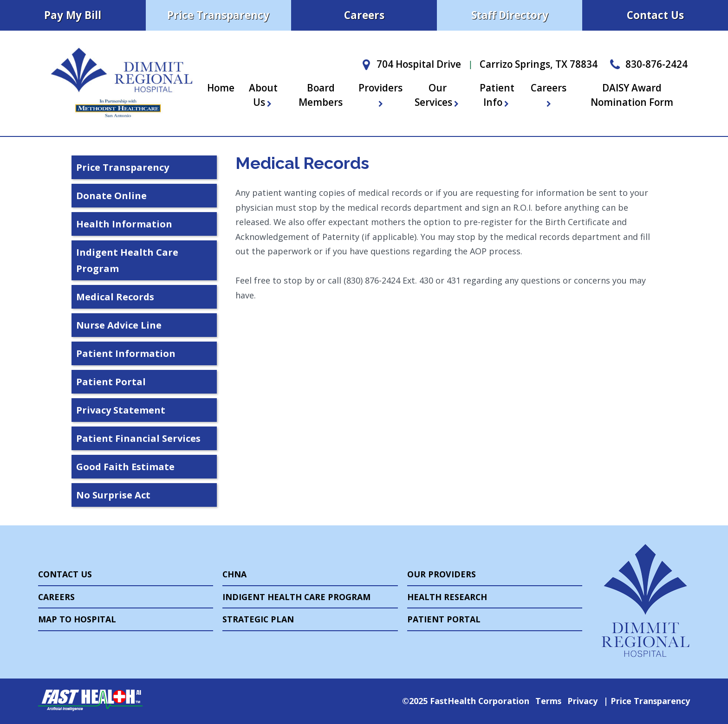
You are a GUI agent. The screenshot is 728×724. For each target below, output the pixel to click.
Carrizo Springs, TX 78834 (539, 64)
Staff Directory (510, 15)
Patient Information (126, 353)
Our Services (438, 95)
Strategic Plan (258, 619)
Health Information (124, 224)
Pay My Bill (73, 15)
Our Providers (442, 574)
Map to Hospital (77, 619)
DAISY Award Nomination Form (632, 95)
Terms (548, 701)
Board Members (321, 95)
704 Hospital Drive (409, 64)
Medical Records (115, 297)
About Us (263, 95)
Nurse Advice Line (119, 325)
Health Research (447, 597)
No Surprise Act (113, 495)
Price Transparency (218, 15)
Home (221, 88)
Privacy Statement (121, 410)
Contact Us (655, 15)
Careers (364, 15)
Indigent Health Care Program (127, 260)
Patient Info (497, 95)
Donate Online (111, 196)
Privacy (582, 701)
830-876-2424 (647, 64)
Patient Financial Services (138, 438)
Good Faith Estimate (125, 467)
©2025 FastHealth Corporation (466, 701)
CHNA (234, 574)
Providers (380, 94)
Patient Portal (111, 382)
